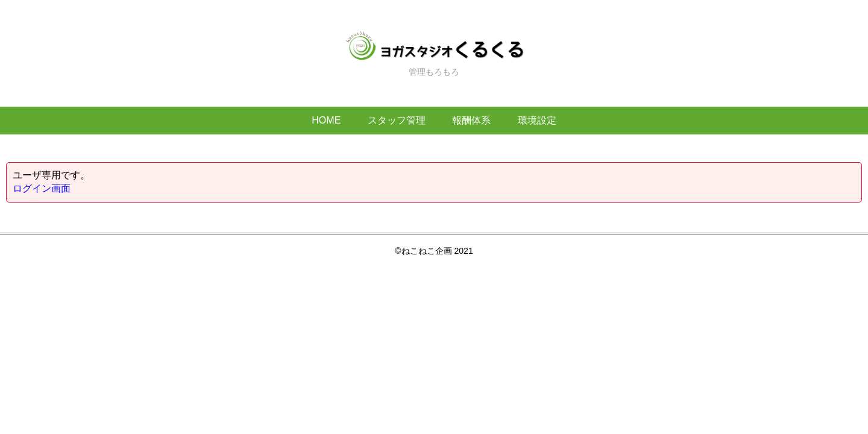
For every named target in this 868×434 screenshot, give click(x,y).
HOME (326, 120)
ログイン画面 (42, 188)
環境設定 (537, 120)
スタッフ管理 (397, 120)
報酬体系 (471, 120)
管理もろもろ (434, 53)
